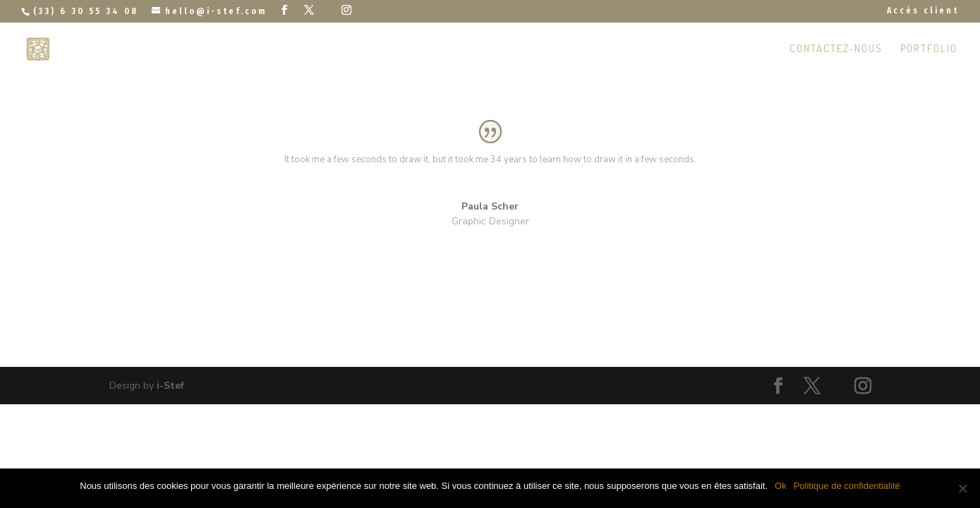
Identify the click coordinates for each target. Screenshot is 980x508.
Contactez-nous (836, 49)
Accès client (923, 11)
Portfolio (929, 49)
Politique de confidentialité (847, 486)
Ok (781, 486)
